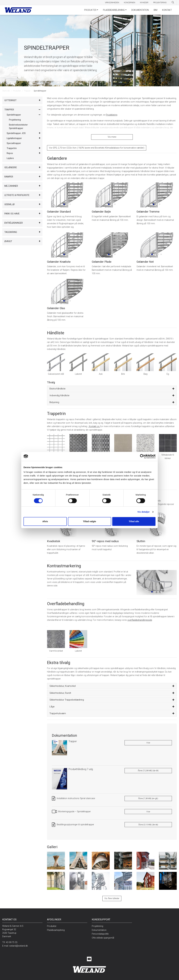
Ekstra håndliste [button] (57, 386)
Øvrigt (8, 241)
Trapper (27, 91)
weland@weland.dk (19, 943)
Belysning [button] (54, 400)
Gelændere (11, 168)
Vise (148, 740)
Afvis (45, 521)
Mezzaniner (11, 186)
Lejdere (10, 158)
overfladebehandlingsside (140, 618)
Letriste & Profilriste (17, 195)
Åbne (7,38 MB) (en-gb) (148, 796)
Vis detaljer (144, 512)
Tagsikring (11, 232)
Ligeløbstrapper (14, 138)
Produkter (90, 10)
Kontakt (167, 10)
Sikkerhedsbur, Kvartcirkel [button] (63, 684)
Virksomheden (112, 3)
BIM (155, 10)
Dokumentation (140, 10)
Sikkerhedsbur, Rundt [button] (60, 691)
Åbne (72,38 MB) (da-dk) (148, 768)
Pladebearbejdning (114, 10)
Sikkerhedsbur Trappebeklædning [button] (67, 697)
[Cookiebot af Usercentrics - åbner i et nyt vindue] (142, 456)
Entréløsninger (14, 223)
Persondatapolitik (100, 931)
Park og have (12, 214)
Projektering (160, 3)
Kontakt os (94, 424)
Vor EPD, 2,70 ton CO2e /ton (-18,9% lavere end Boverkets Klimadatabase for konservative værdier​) (97, 145)
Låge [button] (52, 704)
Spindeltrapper (14, 115)
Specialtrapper (14, 143)
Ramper (9, 177)
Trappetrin (12, 148)
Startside (6, 91)
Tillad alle (134, 521)
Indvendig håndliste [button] (59, 393)
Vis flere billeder (112, 896)
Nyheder (144, 3)
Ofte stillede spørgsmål (103, 935)
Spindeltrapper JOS (16, 133)
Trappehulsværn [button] (58, 711)
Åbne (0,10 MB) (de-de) (148, 822)
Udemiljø (9, 204)
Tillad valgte (89, 521)
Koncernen (130, 3)
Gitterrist (10, 100)
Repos (10, 153)
